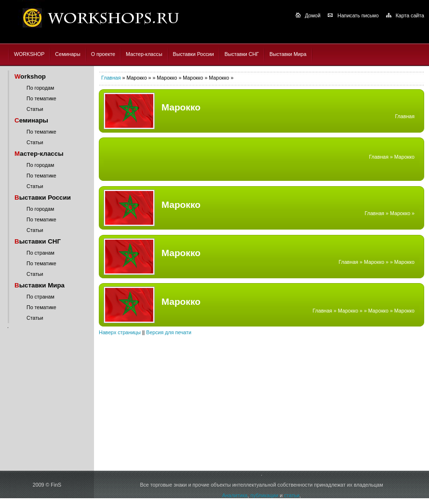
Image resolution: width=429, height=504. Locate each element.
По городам (40, 88)
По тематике (41, 98)
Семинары (67, 54)
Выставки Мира (288, 54)
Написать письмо (358, 15)
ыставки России (43, 198)
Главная (111, 78)
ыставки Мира (40, 285)
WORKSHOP (29, 54)
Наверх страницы (120, 332)
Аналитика (235, 495)
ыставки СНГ (38, 241)
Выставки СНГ (242, 54)
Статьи (35, 109)
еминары (31, 120)
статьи (292, 495)
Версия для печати (169, 332)
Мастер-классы (144, 54)
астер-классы (39, 154)
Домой (313, 15)
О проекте (103, 54)
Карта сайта (410, 15)
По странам (40, 253)
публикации (264, 495)
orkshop (30, 76)
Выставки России (194, 54)
